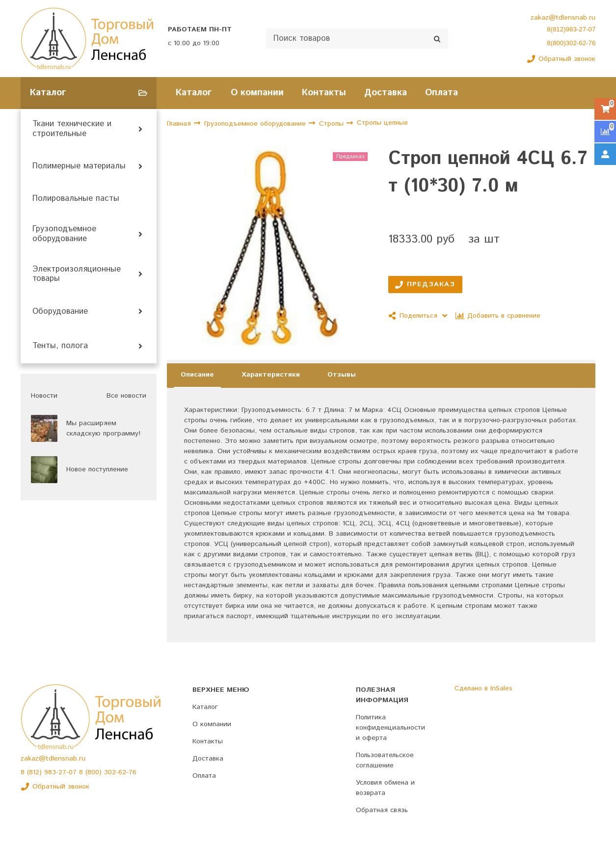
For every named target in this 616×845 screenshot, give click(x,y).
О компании (257, 93)
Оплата (442, 93)
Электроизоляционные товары (77, 274)
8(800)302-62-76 (571, 43)
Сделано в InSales (483, 688)
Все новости (126, 396)
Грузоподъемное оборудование (64, 234)
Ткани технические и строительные (72, 129)
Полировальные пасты (76, 199)
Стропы (333, 124)
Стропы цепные (382, 123)
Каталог (194, 93)
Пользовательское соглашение (385, 760)
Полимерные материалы (79, 166)
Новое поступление (97, 469)
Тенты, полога (60, 346)
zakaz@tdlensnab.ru (563, 18)
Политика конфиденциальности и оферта (390, 728)
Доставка (386, 93)
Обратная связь (382, 810)
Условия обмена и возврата (385, 788)
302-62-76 (120, 772)
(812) (36, 772)
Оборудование (60, 312)
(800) (95, 772)
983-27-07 (62, 772)
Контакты (324, 93)
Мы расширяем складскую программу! (103, 428)
